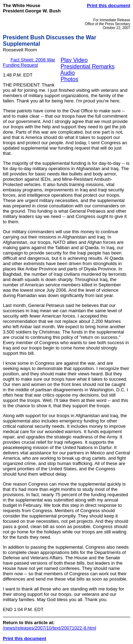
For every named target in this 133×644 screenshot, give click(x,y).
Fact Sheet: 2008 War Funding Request (29, 62)
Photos (70, 79)
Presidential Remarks (88, 66)
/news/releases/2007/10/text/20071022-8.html (49, 628)
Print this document (109, 5)
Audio (68, 73)
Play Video (74, 60)
